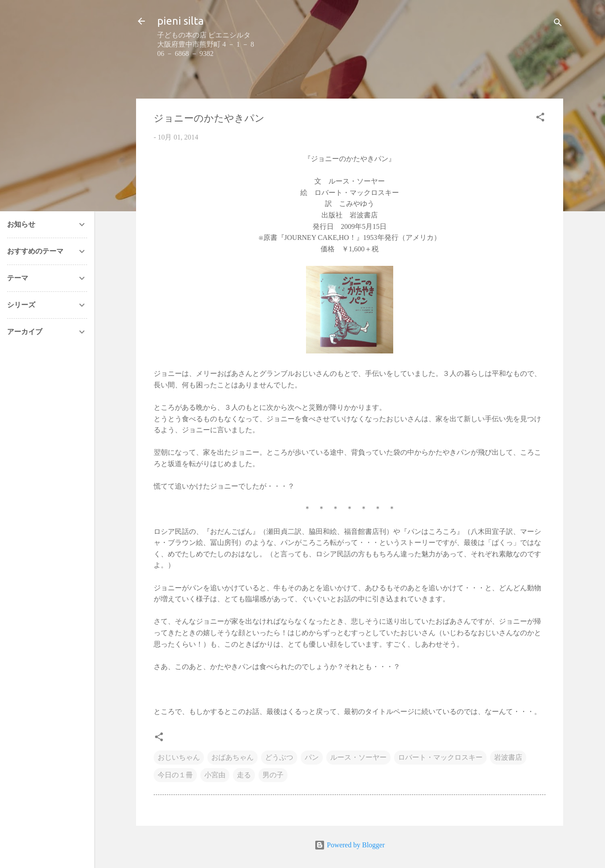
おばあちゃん (232, 757)
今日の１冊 (175, 775)
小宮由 (215, 775)
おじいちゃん (179, 757)
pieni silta (181, 21)
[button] (540, 119)
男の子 (273, 775)
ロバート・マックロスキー (440, 757)
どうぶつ (279, 757)
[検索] (558, 24)
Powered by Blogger (350, 845)
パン (312, 757)
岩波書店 (508, 757)
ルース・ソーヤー (358, 757)
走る (244, 775)
